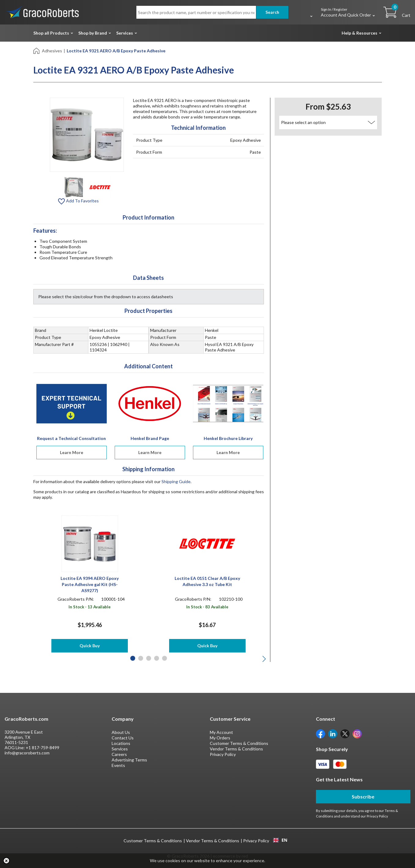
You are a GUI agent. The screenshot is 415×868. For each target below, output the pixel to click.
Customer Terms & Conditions (239, 743)
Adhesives (52, 51)
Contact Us (123, 738)
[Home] (37, 50)
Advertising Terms (129, 760)
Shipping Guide (176, 481)
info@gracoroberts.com (27, 753)
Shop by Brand (93, 33)
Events (118, 765)
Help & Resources (359, 33)
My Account (221, 732)
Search (272, 12)
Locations (121, 743)
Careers (119, 754)
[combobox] (280, 840)
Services (125, 33)
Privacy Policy (223, 754)
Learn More (72, 452)
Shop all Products (51, 33)
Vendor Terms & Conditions (236, 749)
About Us (121, 732)
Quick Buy (90, 646)
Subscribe (363, 797)
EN (280, 840)
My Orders (220, 738)
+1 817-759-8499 (43, 748)
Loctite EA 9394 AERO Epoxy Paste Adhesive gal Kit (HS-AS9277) (90, 584)
